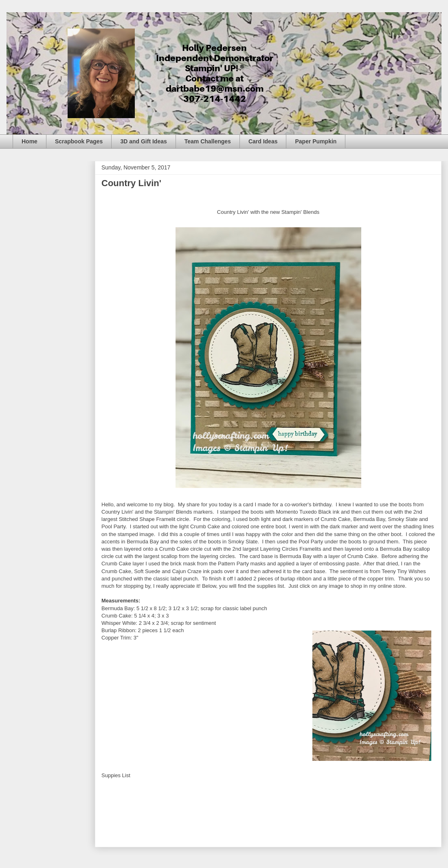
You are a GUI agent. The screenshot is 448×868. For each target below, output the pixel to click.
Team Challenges (208, 141)
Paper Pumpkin (316, 141)
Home (30, 141)
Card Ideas (263, 141)
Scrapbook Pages (79, 141)
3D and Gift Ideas (143, 141)
